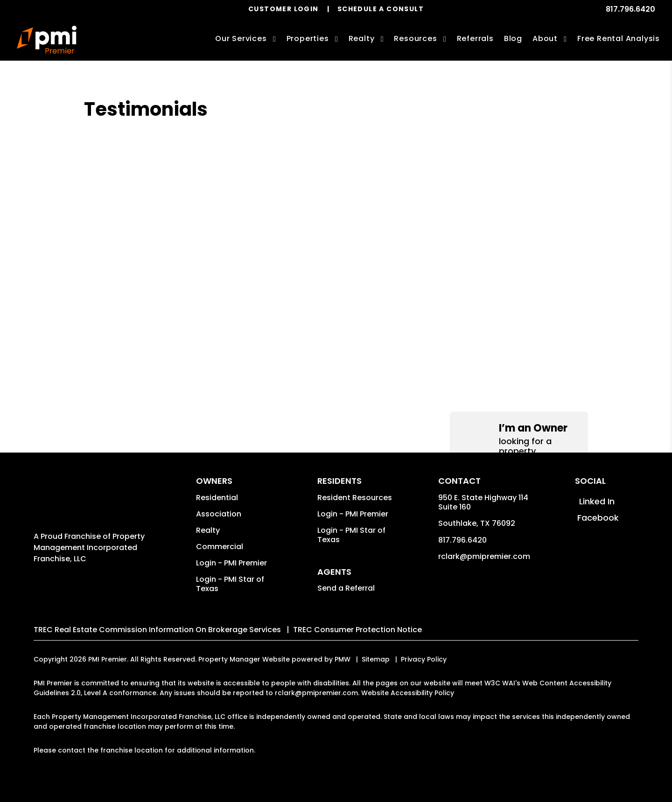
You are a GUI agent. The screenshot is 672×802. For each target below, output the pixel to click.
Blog (513, 38)
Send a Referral (346, 588)
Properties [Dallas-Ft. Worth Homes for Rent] (308, 38)
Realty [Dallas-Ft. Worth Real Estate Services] (362, 38)
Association (219, 514)
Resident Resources (355, 498)
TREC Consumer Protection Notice (357, 630)
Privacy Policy (424, 659)
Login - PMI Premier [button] (231, 563)
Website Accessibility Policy (408, 693)
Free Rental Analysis (619, 38)
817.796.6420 (630, 9)
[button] (519, 130)
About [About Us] (545, 38)
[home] (47, 40)
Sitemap (376, 659)
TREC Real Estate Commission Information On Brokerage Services (157, 630)
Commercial (220, 547)
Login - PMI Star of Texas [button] (230, 584)
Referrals (475, 38)
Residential (217, 498)
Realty (208, 530)
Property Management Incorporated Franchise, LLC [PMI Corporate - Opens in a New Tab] (89, 547)
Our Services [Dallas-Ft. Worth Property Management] (241, 38)
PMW (343, 659)
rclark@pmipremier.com (484, 556)
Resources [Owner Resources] (415, 38)
